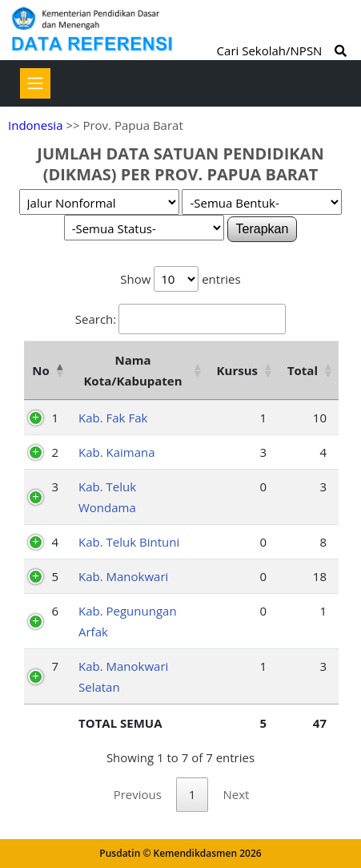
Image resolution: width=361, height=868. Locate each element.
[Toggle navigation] (35, 83)
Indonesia (35, 125)
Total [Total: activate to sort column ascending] (303, 370)
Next (236, 794)
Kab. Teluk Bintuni (129, 542)
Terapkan (263, 229)
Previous (138, 794)
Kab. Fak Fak (113, 418)
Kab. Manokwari (123, 576)
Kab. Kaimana (117, 452)
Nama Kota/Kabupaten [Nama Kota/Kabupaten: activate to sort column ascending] (132, 370)
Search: (180, 319)
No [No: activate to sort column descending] (40, 370)
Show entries (180, 279)
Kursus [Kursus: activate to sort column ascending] (237, 370)
